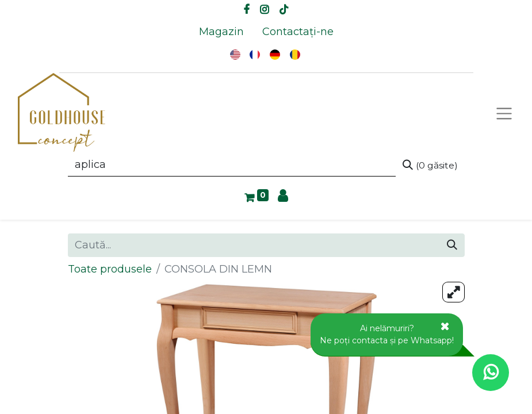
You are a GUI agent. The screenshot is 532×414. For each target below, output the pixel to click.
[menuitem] (221, 32)
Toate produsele (110, 269)
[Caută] (430, 165)
